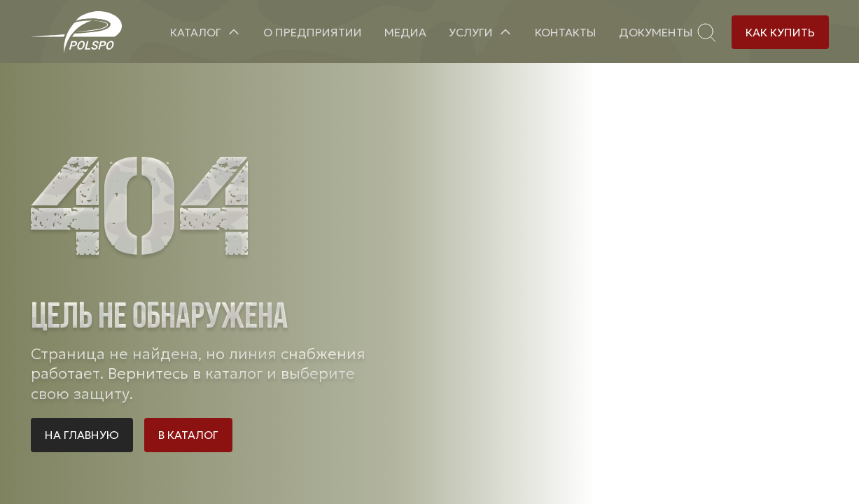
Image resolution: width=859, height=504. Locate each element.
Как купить (780, 32)
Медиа (405, 32)
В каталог (188, 435)
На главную (82, 435)
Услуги (471, 32)
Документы (656, 32)
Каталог (196, 32)
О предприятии (313, 32)
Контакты (566, 32)
